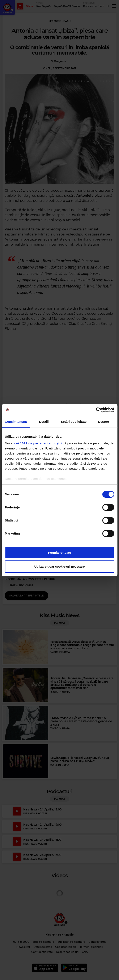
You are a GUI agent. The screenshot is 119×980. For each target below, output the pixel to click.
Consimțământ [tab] (16, 422)
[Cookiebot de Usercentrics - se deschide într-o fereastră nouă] (96, 410)
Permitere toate (59, 553)
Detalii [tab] (44, 422)
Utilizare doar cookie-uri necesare (59, 566)
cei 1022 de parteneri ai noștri (38, 443)
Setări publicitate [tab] (74, 422)
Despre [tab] (104, 422)
